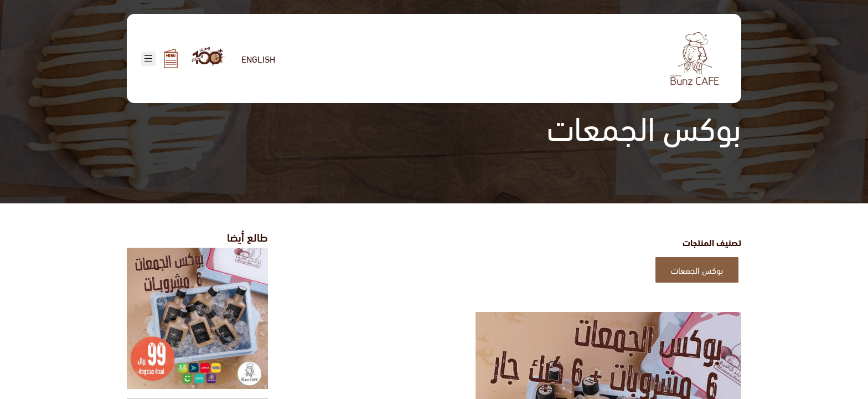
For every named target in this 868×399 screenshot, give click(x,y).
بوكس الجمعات (697, 270)
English (258, 58)
